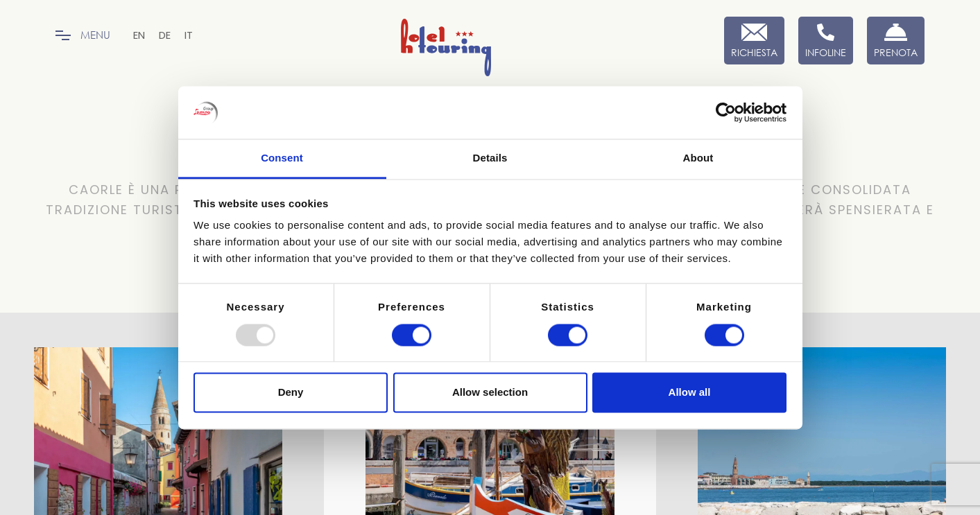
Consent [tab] (282, 158)
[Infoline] (826, 41)
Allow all (690, 393)
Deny (291, 393)
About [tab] (698, 158)
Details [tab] (490, 158)
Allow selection (490, 393)
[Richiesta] (754, 41)
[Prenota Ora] (896, 41)
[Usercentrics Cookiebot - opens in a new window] (726, 112)
